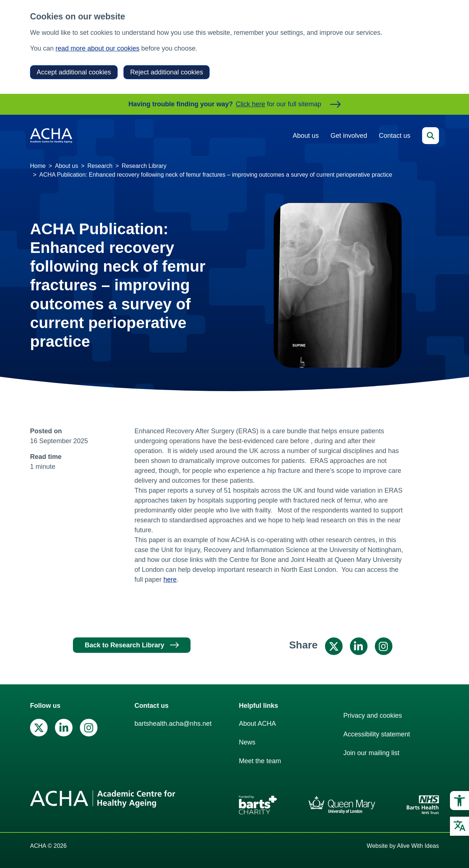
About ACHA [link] (257, 724)
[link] (459, 801)
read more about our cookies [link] (97, 48)
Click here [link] (251, 104)
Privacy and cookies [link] (373, 716)
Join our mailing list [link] (371, 753)
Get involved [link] (349, 136)
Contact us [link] (395, 136)
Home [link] (38, 166)
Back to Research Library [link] (124, 645)
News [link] (247, 742)
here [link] (170, 580)
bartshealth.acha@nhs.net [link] (173, 724)
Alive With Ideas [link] (418, 846)
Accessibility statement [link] (377, 734)
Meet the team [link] (260, 761)
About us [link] (306, 136)
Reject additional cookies (167, 72)
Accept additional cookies (74, 72)
